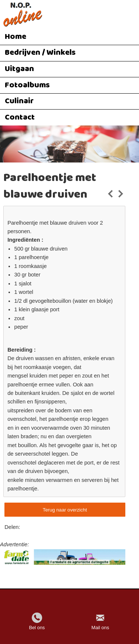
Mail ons (100, 628)
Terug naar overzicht (65, 510)
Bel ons (37, 628)
